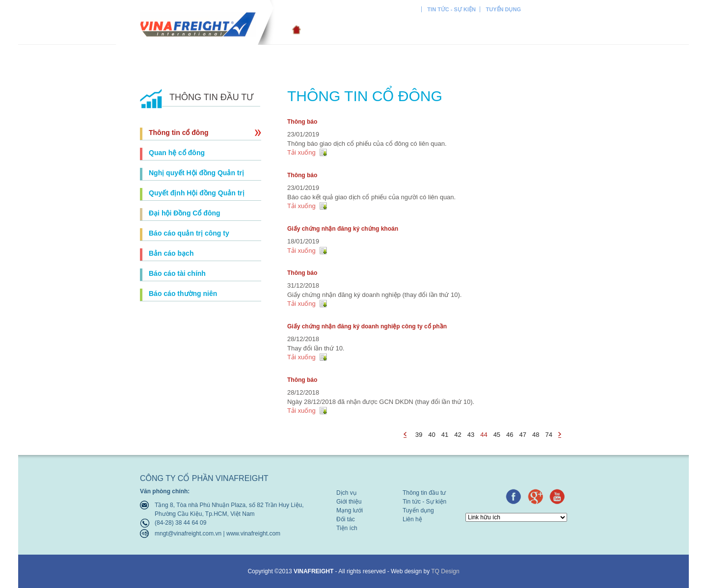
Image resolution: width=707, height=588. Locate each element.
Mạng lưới (420, 30)
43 (471, 435)
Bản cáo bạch (171, 253)
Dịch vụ (313, 30)
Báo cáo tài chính (177, 273)
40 (432, 435)
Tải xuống (301, 152)
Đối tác (468, 30)
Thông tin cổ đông (179, 133)
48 (536, 435)
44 (484, 435)
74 (549, 435)
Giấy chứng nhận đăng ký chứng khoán (343, 229)
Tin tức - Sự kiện (451, 9)
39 (419, 435)
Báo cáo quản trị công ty (189, 233)
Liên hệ (554, 30)
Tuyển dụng (503, 9)
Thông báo (302, 122)
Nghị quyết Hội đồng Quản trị (196, 173)
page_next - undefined (561, 435)
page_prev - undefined (407, 435)
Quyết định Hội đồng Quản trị (197, 193)
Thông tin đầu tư (392, 9)
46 (510, 435)
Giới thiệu (367, 30)
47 (523, 435)
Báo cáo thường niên (183, 294)
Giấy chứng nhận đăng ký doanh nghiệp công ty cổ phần (367, 326)
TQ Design (445, 571)
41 (445, 435)
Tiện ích (512, 30)
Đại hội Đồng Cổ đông (185, 213)
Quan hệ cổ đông (177, 153)
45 (497, 435)
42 (458, 435)
